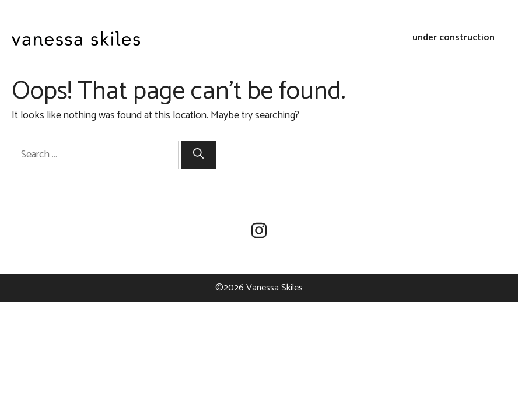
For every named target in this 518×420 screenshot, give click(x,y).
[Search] (198, 155)
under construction (454, 38)
